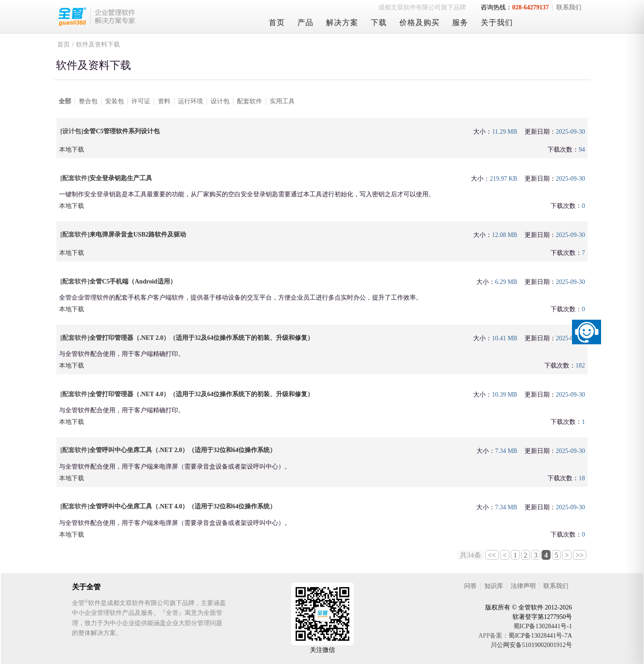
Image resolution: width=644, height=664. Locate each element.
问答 (470, 586)
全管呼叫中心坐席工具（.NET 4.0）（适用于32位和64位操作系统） (183, 506)
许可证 (141, 101)
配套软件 (250, 101)
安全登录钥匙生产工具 (121, 178)
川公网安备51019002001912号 (531, 645)
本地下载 (72, 150)
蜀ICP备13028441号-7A (540, 636)
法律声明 (523, 586)
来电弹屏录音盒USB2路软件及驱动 (138, 235)
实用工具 (282, 101)
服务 (460, 23)
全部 (65, 101)
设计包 (220, 101)
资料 (164, 101)
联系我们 (569, 7)
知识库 (494, 586)
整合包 (88, 101)
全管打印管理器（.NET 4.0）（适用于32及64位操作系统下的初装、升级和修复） (201, 394)
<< (492, 555)
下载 (379, 23)
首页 (277, 23)
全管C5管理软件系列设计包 (121, 131)
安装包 (114, 101)
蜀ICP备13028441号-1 (543, 626)
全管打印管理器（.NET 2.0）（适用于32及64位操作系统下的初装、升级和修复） (201, 338)
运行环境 (191, 101)
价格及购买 (419, 23)
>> (580, 555)
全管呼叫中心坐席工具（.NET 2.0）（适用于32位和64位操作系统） (183, 450)
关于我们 (497, 23)
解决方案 (342, 23)
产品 (305, 23)
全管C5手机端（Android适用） (133, 281)
